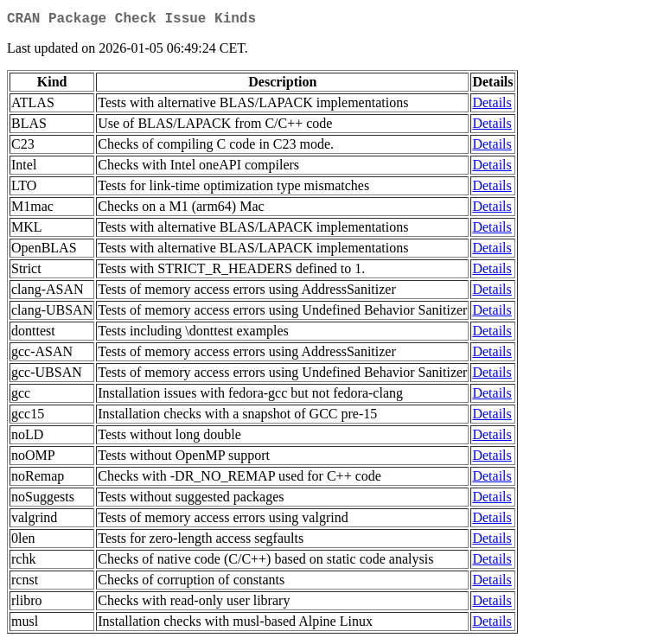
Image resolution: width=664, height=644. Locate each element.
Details (492, 106)
